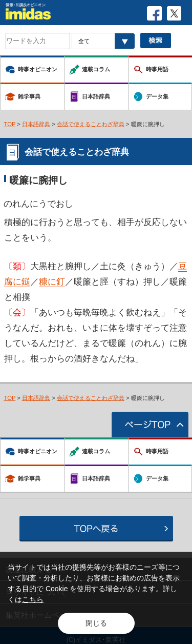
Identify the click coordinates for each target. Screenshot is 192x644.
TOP (10, 124)
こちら (33, 599)
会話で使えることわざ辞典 (91, 124)
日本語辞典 (36, 124)
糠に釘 (52, 281)
